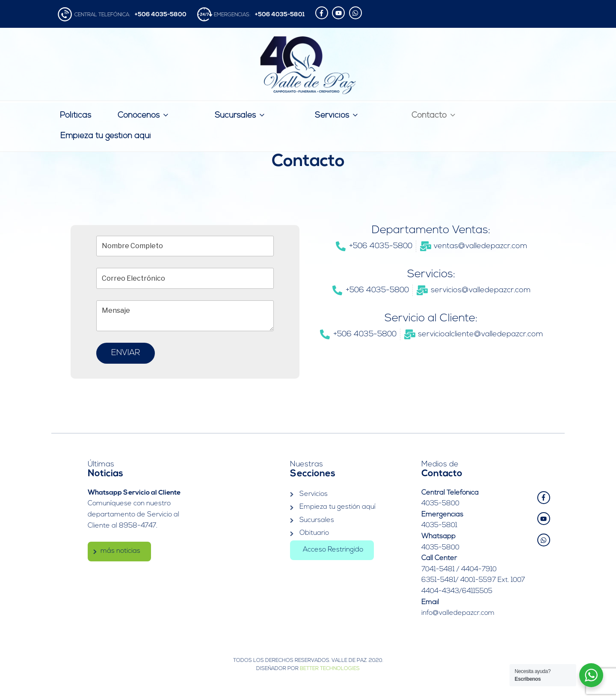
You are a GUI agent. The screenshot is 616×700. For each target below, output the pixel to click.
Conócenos (144, 115)
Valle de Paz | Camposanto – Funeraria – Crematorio (308, 65)
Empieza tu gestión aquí (105, 136)
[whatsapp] (357, 13)
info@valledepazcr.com (458, 613)
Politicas (76, 116)
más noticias (120, 551)
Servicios (337, 115)
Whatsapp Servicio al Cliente (134, 493)
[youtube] (339, 13)
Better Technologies (330, 669)
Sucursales (240, 115)
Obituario (314, 533)
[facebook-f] (323, 13)
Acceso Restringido (333, 550)
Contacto (434, 115)
